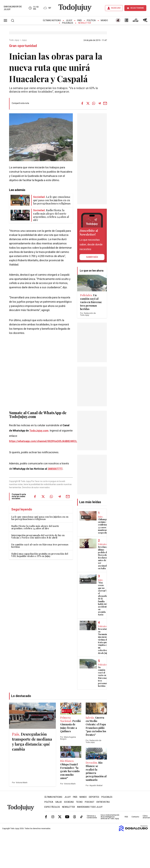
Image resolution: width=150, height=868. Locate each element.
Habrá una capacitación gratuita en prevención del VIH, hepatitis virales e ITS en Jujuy (40, 555)
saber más (92, 257)
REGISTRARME (137, 8)
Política (91, 20)
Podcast (90, 802)
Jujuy (69, 20)
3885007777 (55, 469)
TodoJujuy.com (39, 431)
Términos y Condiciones (92, 817)
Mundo (104, 20)
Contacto (135, 817)
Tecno (79, 802)
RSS (126, 817)
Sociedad (69, 802)
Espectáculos (52, 807)
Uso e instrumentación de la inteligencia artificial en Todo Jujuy (110, 817)
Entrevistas (103, 802)
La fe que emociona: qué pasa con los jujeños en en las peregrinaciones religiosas (40, 518)
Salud (59, 802)
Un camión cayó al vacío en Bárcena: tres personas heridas (40, 546)
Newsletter (85, 23)
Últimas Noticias (52, 20)
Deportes (94, 797)
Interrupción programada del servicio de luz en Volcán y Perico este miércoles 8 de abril (38, 536)
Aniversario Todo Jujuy (90, 807)
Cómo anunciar (146, 817)
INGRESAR (116, 8)
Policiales (68, 23)
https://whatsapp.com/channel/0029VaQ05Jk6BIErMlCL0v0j (46, 441)
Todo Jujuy (14, 40)
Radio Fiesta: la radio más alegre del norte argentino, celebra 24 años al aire (35, 527)
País (80, 20)
